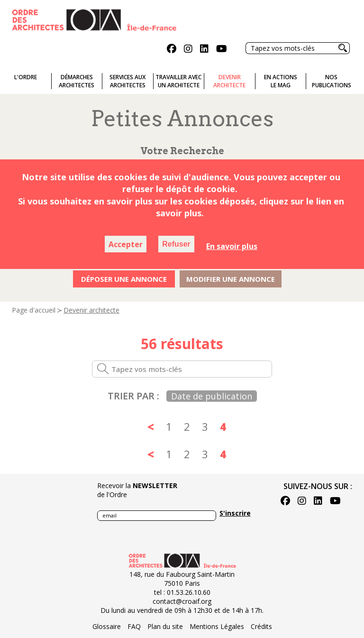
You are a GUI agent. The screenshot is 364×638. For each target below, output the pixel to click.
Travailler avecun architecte (178, 81)
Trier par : (133, 396)
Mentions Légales (217, 626)
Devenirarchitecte (229, 81)
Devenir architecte (91, 310)
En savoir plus (232, 246)
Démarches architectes (77, 81)
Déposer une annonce (124, 279)
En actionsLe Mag (281, 81)
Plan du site (165, 626)
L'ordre (26, 77)
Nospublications (332, 81)
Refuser (176, 244)
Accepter (126, 244)
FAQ (134, 626)
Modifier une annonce (231, 279)
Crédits (261, 626)
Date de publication (212, 396)
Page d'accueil (34, 310)
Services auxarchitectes (127, 81)
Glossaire (107, 626)
